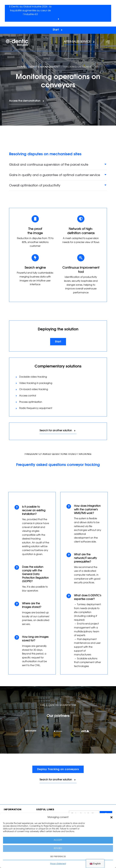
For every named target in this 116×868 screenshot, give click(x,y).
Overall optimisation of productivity (35, 186)
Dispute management (44, 67)
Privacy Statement (58, 864)
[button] (111, 817)
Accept (58, 840)
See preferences (58, 857)
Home (21, 67)
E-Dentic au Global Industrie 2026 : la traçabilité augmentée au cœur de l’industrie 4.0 (30, 10)
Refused (58, 848)
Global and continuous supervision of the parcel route (49, 165)
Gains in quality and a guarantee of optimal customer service (55, 175)
